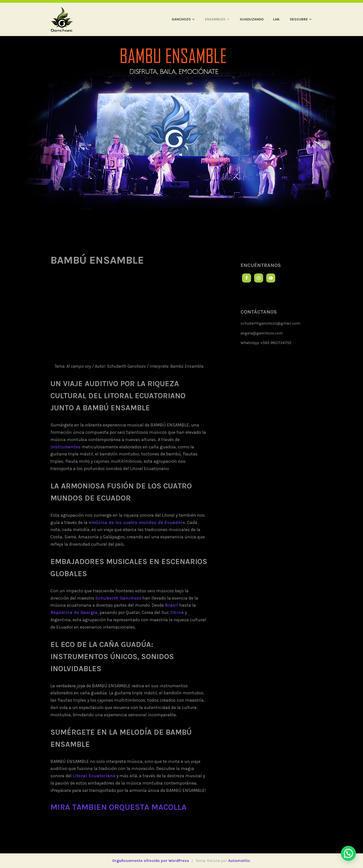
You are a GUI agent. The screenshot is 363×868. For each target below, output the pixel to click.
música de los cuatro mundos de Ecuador (137, 522)
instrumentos (66, 447)
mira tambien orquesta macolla (118, 807)
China (177, 612)
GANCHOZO (181, 19)
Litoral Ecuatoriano (94, 776)
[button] (348, 853)
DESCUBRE (299, 19)
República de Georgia (74, 612)
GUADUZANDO (252, 19)
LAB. (277, 19)
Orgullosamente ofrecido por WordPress (151, 861)
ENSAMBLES (215, 19)
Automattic (239, 861)
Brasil (172, 605)
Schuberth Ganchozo (118, 598)
